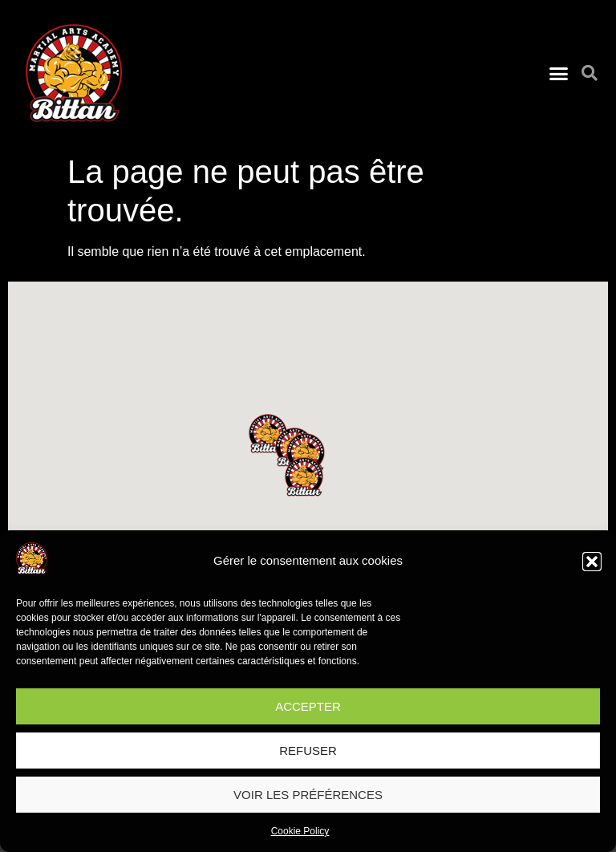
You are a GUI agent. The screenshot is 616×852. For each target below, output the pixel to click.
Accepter (308, 706)
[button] (592, 562)
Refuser (308, 751)
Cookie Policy (300, 831)
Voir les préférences (308, 795)
